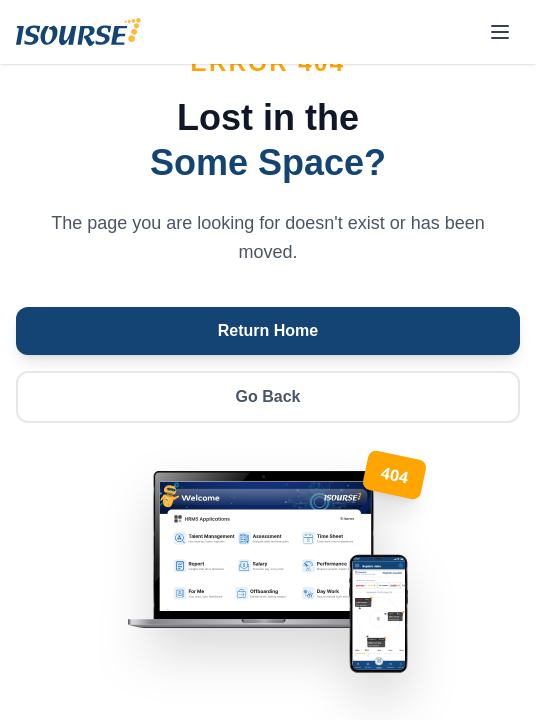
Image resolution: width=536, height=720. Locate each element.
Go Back (268, 396)
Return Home (268, 330)
